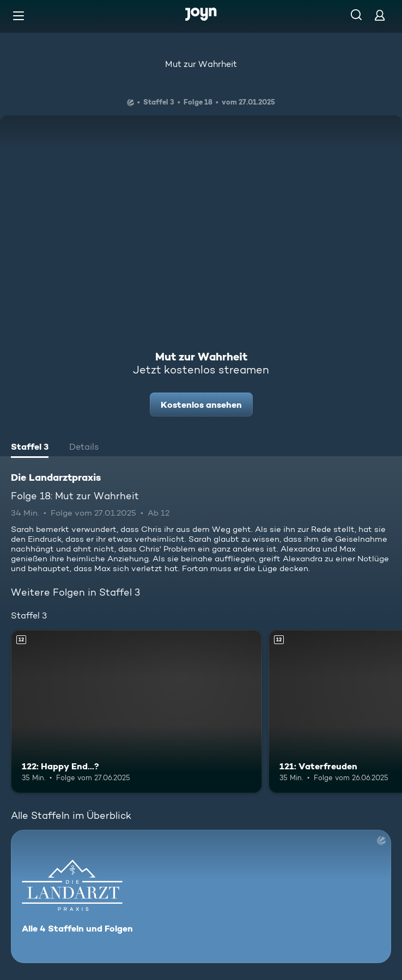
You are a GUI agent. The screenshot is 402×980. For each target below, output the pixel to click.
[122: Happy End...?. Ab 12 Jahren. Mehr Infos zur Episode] (136, 712)
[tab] (30, 448)
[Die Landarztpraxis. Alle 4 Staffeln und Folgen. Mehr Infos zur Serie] (201, 896)
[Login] (380, 15)
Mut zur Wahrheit (201, 64)
